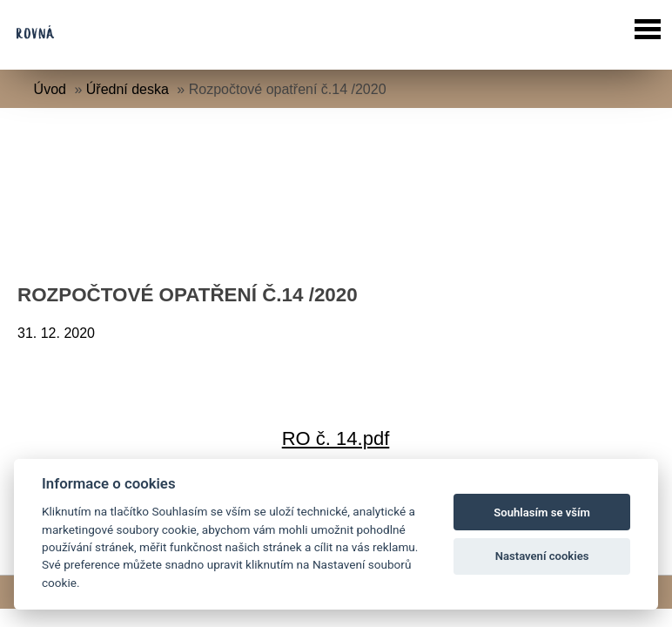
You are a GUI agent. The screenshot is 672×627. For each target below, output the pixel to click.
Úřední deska (128, 89)
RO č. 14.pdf (336, 438)
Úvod (50, 89)
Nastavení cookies (542, 556)
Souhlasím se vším (542, 512)
